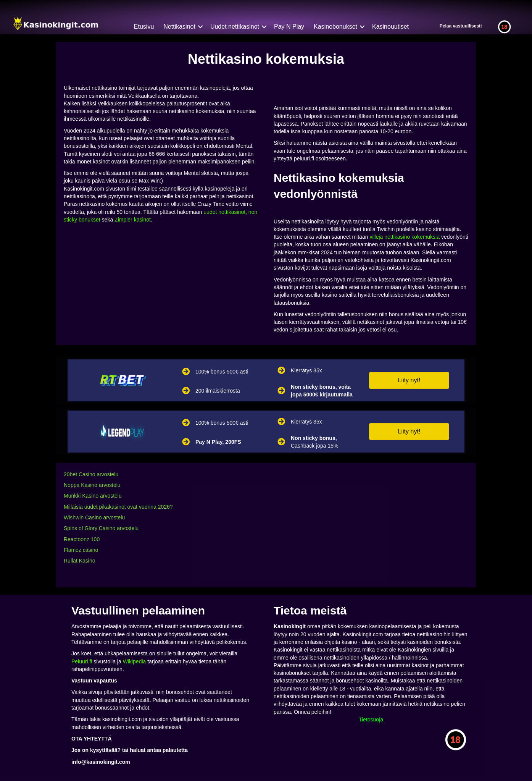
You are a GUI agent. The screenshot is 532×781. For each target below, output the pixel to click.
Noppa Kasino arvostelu (92, 485)
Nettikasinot (179, 27)
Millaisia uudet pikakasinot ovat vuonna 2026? (118, 507)
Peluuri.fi (82, 661)
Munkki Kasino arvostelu (93, 496)
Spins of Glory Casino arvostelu (101, 528)
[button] (409, 380)
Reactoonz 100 (82, 539)
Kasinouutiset (390, 27)
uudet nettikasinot (224, 212)
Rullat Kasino (80, 561)
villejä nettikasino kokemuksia (405, 237)
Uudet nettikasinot (235, 27)
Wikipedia (135, 661)
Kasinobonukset (335, 27)
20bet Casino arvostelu (91, 474)
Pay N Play (289, 27)
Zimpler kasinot (133, 220)
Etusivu (144, 27)
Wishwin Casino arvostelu (94, 517)
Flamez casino (81, 550)
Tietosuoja (371, 720)
